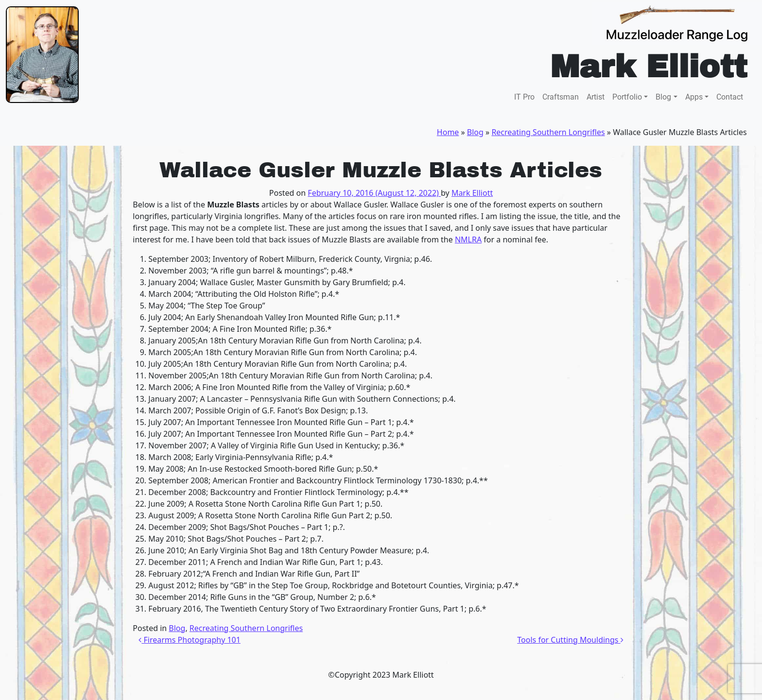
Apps (694, 97)
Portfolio (627, 97)
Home (448, 132)
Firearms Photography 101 (190, 640)
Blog (663, 97)
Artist (596, 97)
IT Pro (524, 97)
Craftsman (561, 97)
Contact (730, 97)
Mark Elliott (472, 193)
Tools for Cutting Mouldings (570, 640)
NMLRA (468, 239)
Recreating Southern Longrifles (548, 132)
